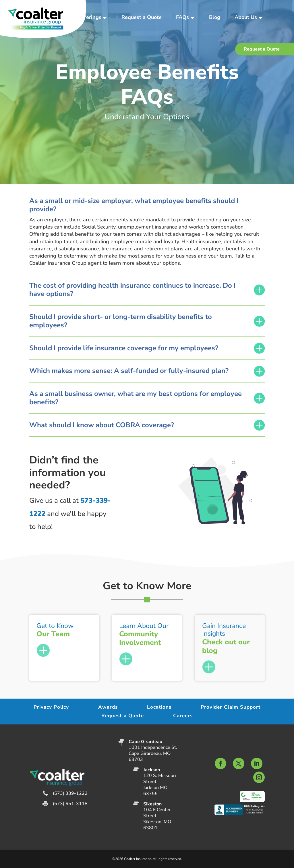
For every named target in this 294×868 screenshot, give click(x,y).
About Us (246, 17)
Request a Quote (142, 17)
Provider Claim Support (231, 708)
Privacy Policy (51, 708)
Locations (159, 708)
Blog (215, 17)
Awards (108, 708)
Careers (183, 716)
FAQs (182, 17)
